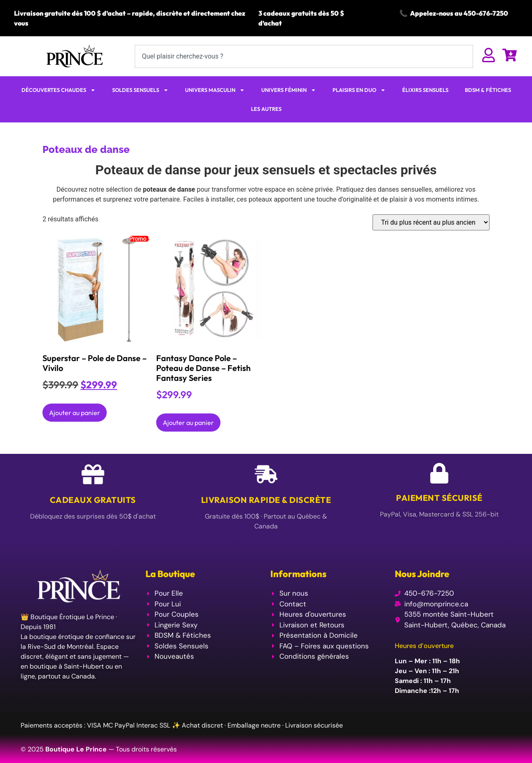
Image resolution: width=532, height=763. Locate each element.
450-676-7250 (486, 13)
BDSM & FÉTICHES (488, 90)
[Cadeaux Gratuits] (93, 474)
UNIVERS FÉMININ (289, 90)
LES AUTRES (266, 109)
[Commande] (431, 222)
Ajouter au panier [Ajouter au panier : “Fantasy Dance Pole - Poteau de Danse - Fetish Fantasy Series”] (188, 423)
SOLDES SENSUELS (140, 90)
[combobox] (304, 56)
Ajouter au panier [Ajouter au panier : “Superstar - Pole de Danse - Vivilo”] (75, 413)
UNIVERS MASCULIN (215, 90)
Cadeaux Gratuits (93, 500)
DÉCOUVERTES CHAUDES (59, 90)
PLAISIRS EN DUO (359, 90)
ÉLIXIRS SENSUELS (425, 90)
